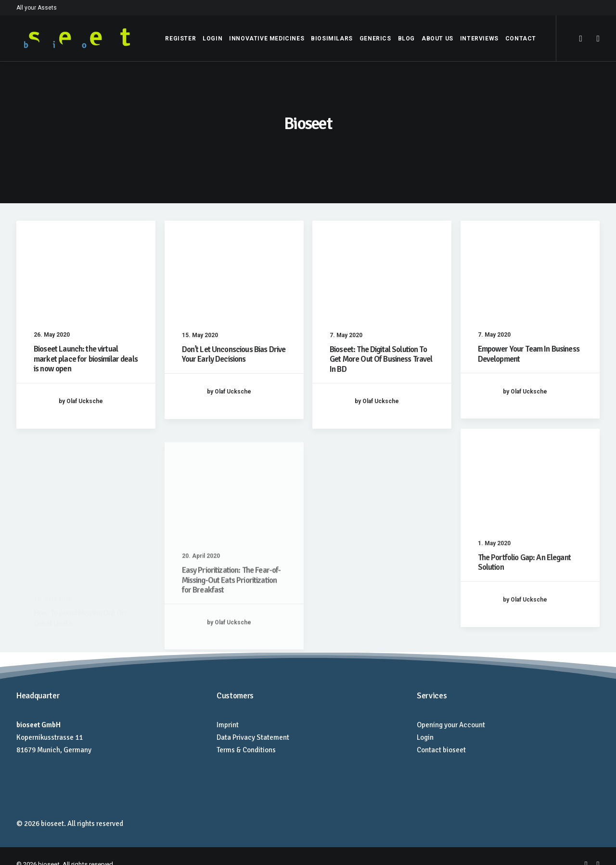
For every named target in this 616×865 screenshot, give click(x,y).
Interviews (479, 39)
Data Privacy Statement (253, 737)
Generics (375, 39)
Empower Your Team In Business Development (529, 354)
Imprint (228, 725)
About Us (437, 39)
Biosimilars (332, 39)
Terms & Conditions (246, 750)
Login (212, 39)
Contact (521, 39)
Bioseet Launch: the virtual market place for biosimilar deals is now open (86, 359)
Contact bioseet (441, 750)
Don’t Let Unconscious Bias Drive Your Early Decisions (234, 354)
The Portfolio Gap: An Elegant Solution (524, 595)
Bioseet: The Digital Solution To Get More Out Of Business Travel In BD (381, 359)
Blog (406, 39)
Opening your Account (451, 725)
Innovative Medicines (267, 39)
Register (180, 39)
